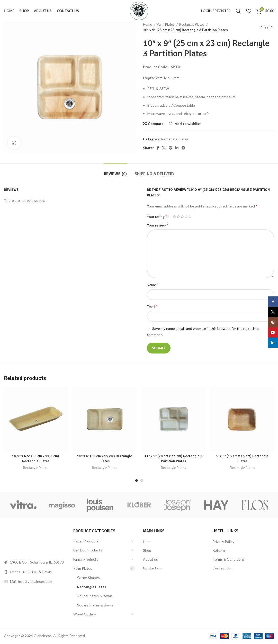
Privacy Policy (223, 542)
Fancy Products (86, 559)
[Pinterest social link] (171, 148)
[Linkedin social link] (177, 148)
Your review (158, 225)
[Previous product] (261, 27)
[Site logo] (139, 10)
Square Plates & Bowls (95, 605)
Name (153, 284)
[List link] (35, 572)
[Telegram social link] (183, 148)
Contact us (152, 568)
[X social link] (164, 148)
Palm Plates (166, 24)
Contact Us (222, 568)
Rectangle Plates (192, 24)
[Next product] (272, 27)
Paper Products (86, 541)
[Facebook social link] (158, 148)
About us (150, 559)
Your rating (157, 216)
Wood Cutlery (85, 614)
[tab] (115, 171)
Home (148, 24)
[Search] (238, 11)
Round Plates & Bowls (95, 596)
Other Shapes (88, 578)
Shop (147, 550)
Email (152, 306)
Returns (219, 550)
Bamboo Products (88, 550)
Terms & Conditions (228, 559)
